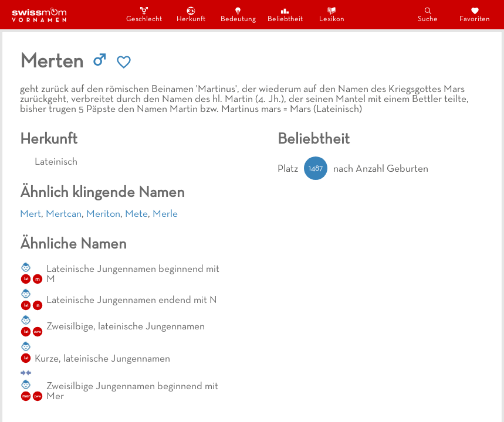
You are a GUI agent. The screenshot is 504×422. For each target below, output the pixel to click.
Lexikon (332, 14)
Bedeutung (238, 14)
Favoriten (475, 14)
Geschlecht (144, 14)
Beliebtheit (285, 14)
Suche (428, 14)
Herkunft (191, 14)
